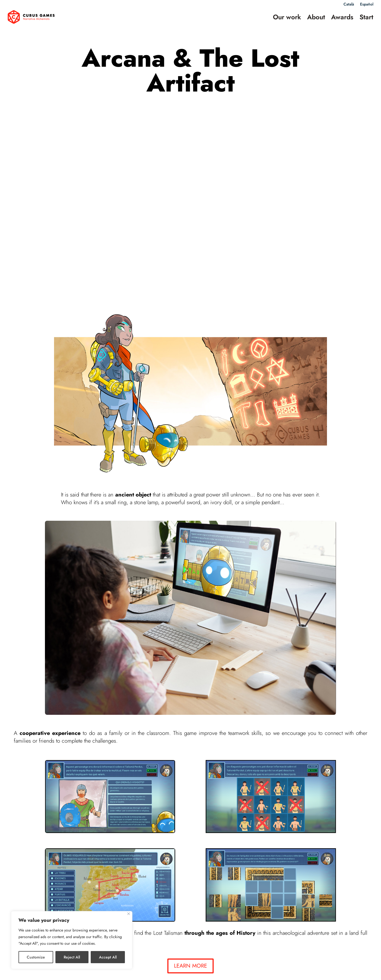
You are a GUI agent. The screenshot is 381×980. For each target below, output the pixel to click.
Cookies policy (219, 970)
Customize (36, 957)
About (316, 17)
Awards (342, 17)
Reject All (72, 957)
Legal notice (160, 970)
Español (367, 5)
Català (349, 5)
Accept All (108, 957)
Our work (287, 17)
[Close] (129, 914)
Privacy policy (188, 970)
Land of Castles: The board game (53, 896)
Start (366, 17)
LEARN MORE (190, 775)
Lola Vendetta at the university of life (310, 896)
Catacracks (146, 896)
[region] (72, 940)
